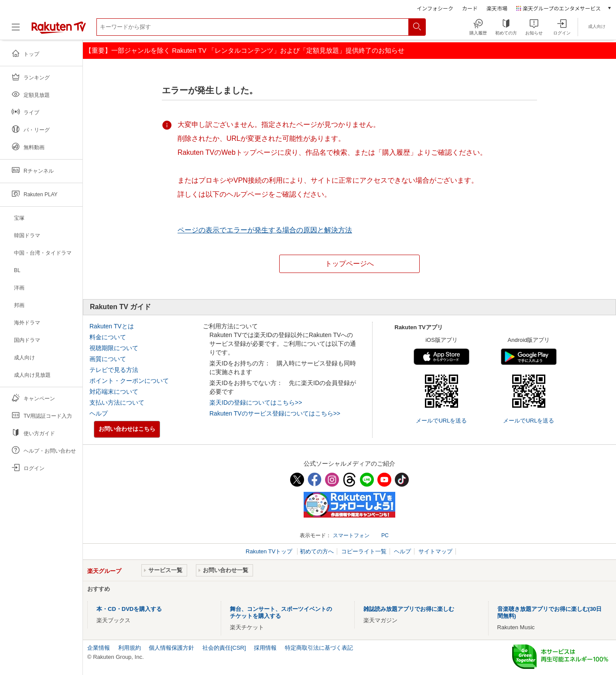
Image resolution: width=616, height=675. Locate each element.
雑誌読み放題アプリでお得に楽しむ (409, 609)
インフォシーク (435, 8)
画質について (108, 359)
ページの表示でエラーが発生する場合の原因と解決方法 (265, 230)
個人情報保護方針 (171, 648)
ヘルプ (99, 413)
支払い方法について (117, 402)
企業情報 (99, 648)
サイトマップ (435, 551)
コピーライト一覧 (364, 551)
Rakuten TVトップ (270, 551)
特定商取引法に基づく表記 (319, 648)
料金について (108, 337)
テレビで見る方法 (114, 370)
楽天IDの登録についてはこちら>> (256, 402)
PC (385, 535)
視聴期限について (114, 348)
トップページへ (349, 264)
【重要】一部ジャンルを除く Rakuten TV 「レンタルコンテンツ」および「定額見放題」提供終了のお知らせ (245, 50)
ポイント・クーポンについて (129, 381)
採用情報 (265, 648)
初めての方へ (317, 551)
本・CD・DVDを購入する (129, 609)
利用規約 (130, 648)
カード (470, 8)
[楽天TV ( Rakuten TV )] (59, 32)
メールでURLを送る (441, 421)
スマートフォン (351, 535)
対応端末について (114, 392)
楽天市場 (497, 8)
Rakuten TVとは (112, 326)
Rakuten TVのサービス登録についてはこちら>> (275, 413)
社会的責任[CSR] (224, 648)
